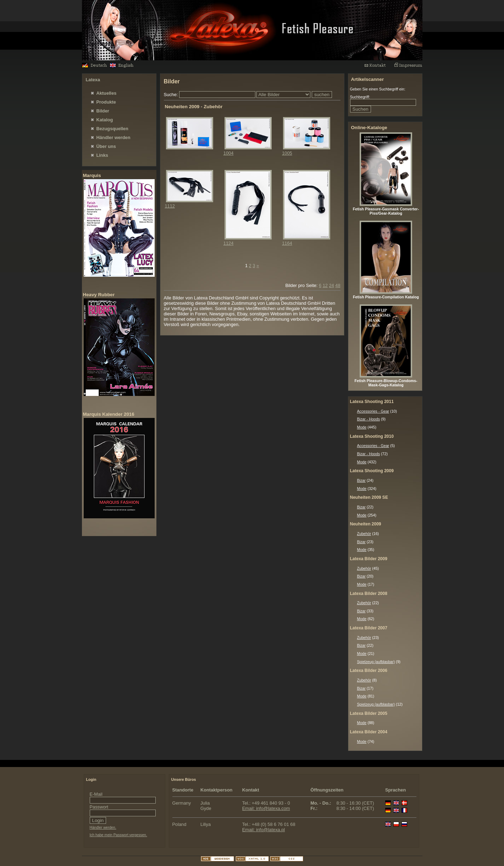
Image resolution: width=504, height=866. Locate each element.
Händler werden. (103, 828)
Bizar (361, 480)
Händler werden (113, 137)
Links (102, 155)
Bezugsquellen (112, 129)
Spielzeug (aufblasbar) (376, 662)
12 (325, 285)
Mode (362, 427)
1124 (228, 243)
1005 (287, 153)
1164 (287, 243)
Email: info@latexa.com (266, 808)
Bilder (103, 111)
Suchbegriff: (360, 97)
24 (331, 285)
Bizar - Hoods (369, 419)
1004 (228, 153)
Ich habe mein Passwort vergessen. (118, 835)
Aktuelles (107, 93)
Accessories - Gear (373, 411)
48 (338, 285)
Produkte (106, 102)
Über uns (106, 146)
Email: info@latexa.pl (264, 830)
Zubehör (364, 534)
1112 (170, 206)
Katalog (105, 120)
